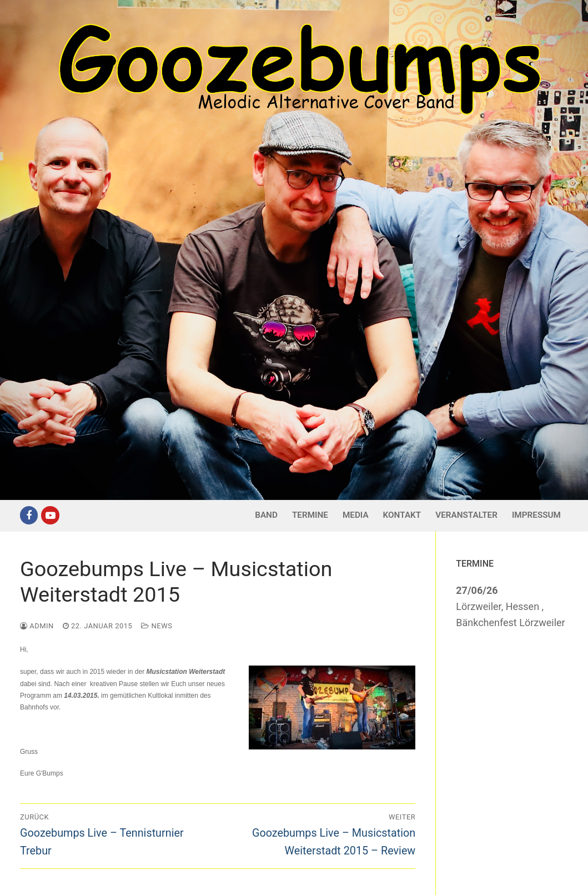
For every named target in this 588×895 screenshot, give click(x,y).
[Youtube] (50, 515)
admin (37, 626)
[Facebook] (29, 515)
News (157, 626)
